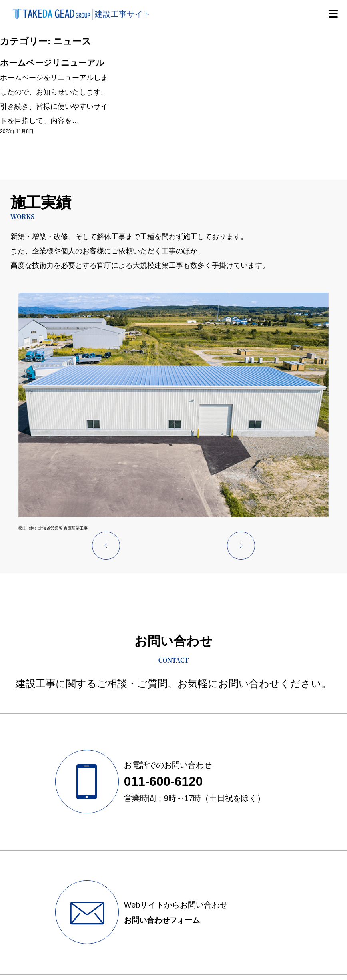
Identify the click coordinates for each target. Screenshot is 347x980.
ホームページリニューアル (52, 70)
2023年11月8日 (15, 149)
